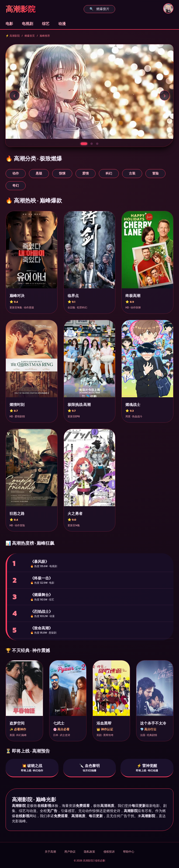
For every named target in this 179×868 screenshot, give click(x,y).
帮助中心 (129, 852)
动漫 (62, 24)
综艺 (46, 24)
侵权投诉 (109, 852)
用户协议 (70, 852)
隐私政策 (89, 852)
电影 (9, 24)
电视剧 (28, 24)
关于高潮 (50, 852)
